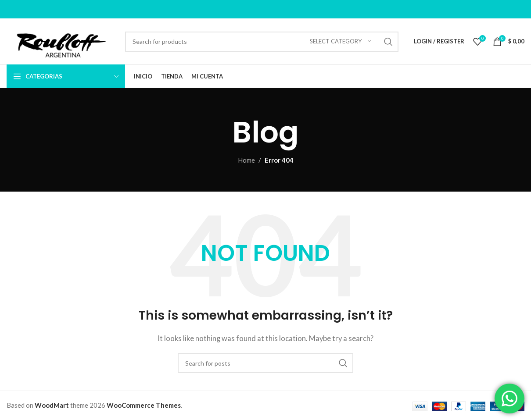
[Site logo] (61, 40)
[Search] (262, 42)
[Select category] (341, 42)
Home (246, 160)
